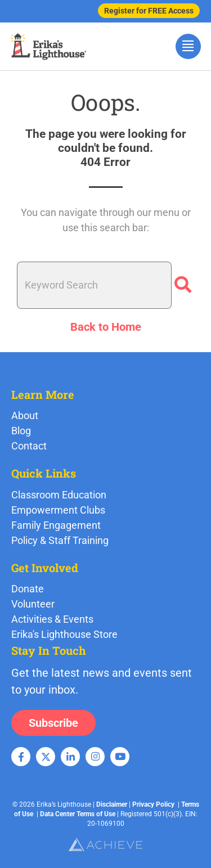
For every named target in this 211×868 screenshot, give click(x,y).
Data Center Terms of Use (78, 814)
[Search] (183, 285)
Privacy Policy (153, 804)
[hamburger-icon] (188, 46)
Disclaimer (112, 804)
